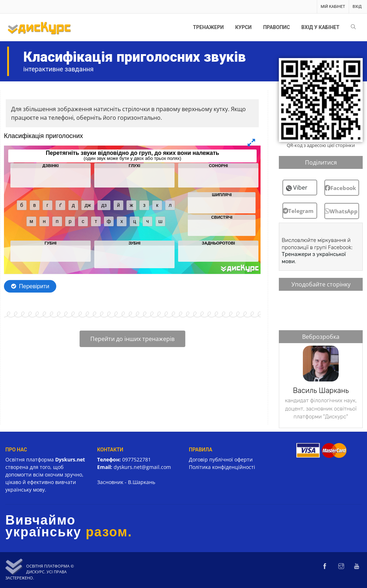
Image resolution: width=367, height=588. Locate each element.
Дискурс (35, 572)
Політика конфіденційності (222, 467)
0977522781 (137, 459)
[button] (300, 211)
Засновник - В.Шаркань (126, 482)
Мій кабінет (333, 7)
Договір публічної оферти (221, 459)
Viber (300, 188)
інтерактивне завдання (58, 69)
